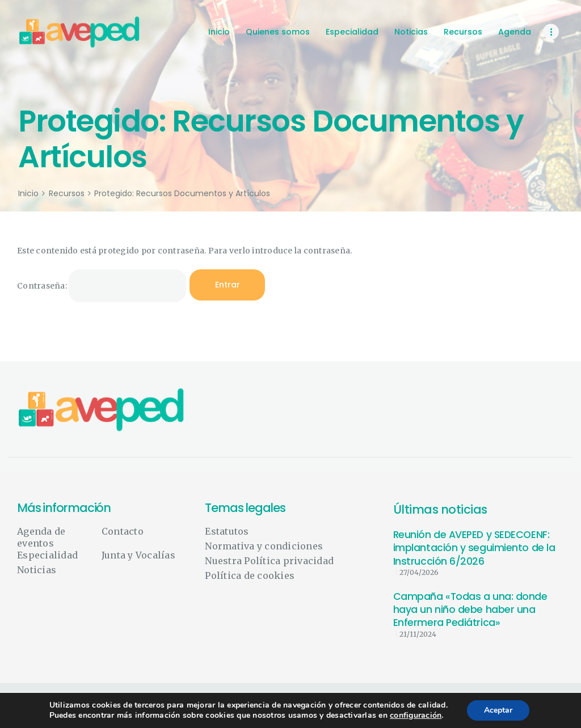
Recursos (67, 194)
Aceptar (498, 710)
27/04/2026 (419, 572)
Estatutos (227, 531)
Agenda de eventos (41, 537)
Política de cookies (250, 575)
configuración (416, 716)
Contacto (123, 531)
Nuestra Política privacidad (269, 561)
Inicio (28, 194)
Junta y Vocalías (138, 555)
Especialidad (47, 555)
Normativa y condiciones (264, 546)
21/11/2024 (418, 634)
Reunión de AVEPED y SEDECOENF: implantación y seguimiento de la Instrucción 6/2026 (474, 548)
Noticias (37, 570)
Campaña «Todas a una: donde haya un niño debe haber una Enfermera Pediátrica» (470, 610)
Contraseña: (102, 286)
